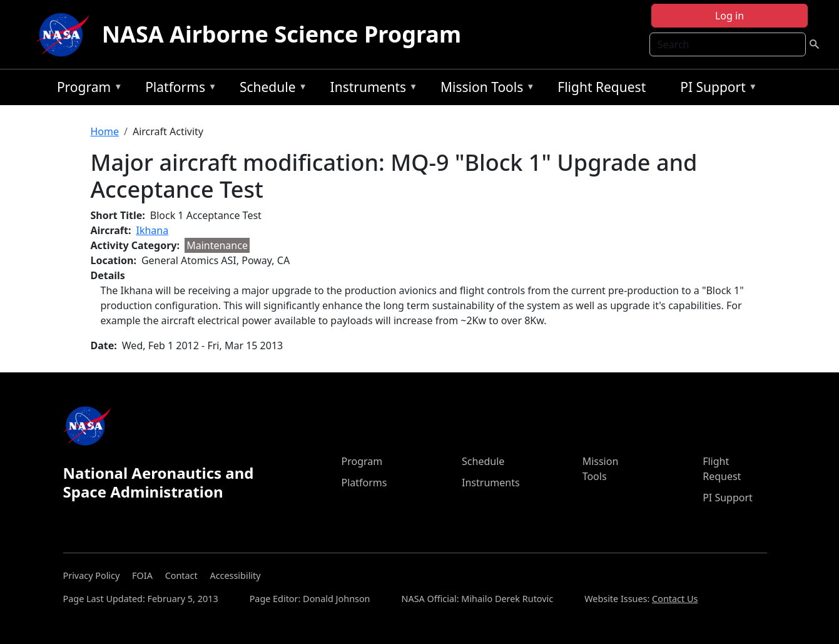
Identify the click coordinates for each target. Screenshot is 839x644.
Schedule (270, 89)
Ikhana (153, 230)
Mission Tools (485, 89)
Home (105, 131)
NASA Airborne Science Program (282, 34)
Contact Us (675, 599)
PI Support (715, 89)
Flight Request (602, 87)
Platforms (178, 89)
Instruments (371, 89)
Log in (730, 16)
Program (87, 89)
